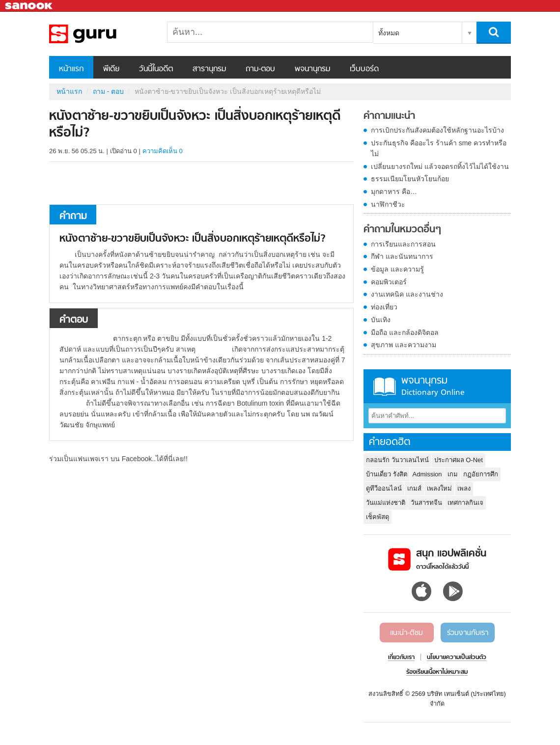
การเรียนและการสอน (403, 244)
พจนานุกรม (312, 69)
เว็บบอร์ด (364, 69)
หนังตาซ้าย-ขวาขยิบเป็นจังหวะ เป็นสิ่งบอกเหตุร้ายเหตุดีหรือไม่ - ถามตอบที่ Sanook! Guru (101, 34)
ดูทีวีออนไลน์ (384, 488)
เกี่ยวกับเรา (401, 658)
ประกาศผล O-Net (459, 460)
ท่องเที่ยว (384, 307)
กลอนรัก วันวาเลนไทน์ (397, 460)
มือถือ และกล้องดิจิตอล (405, 332)
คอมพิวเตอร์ (389, 282)
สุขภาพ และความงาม (404, 345)
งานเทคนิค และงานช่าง (407, 294)
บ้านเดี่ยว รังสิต (387, 474)
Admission (427, 474)
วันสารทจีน (426, 503)
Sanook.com (29, 6)
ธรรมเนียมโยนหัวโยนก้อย (410, 179)
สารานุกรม (209, 69)
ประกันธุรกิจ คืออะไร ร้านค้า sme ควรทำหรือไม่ (439, 148)
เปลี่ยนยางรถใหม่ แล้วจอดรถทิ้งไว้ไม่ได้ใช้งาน (440, 166)
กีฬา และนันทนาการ (402, 256)
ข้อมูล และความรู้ (397, 269)
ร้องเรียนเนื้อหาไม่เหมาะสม (437, 672)
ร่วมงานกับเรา (468, 633)
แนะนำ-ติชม (406, 633)
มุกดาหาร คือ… (394, 192)
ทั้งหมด (389, 33)
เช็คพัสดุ (378, 517)
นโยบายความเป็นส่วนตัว (457, 658)
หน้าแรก (71, 69)
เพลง (464, 488)
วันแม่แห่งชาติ (386, 503)
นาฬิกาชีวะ (388, 204)
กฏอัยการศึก (481, 474)
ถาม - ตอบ (108, 91)
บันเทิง (381, 320)
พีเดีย (111, 69)
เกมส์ (414, 488)
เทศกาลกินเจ (465, 503)
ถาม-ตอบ (260, 69)
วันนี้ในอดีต (156, 69)
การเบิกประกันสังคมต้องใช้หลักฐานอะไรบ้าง (437, 130)
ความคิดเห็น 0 (163, 151)
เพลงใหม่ (439, 488)
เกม (453, 474)
